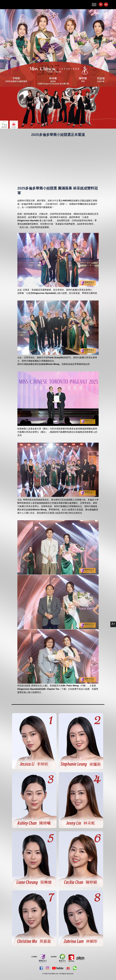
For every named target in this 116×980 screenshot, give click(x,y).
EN (106, 4)
